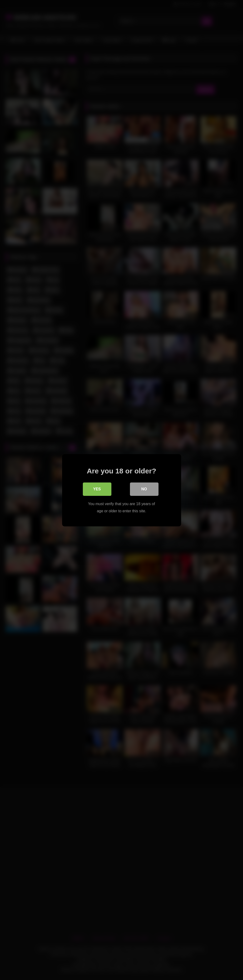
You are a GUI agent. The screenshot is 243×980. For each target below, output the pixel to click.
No (144, 489)
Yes (97, 489)
